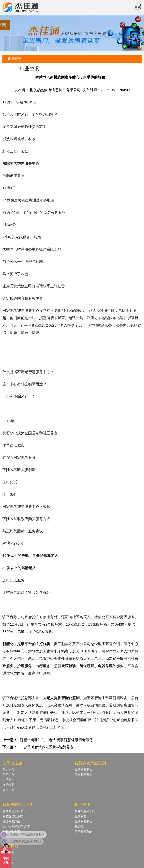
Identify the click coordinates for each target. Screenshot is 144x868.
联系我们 (8, 780)
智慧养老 (80, 816)
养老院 (79, 827)
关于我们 (8, 769)
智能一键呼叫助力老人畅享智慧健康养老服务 (56, 740)
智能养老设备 (83, 775)
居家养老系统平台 (14, 811)
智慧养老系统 (83, 832)
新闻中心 (8, 775)
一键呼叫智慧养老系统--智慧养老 (47, 747)
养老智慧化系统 (85, 811)
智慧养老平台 (83, 769)
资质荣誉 (8, 785)
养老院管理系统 (13, 816)
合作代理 (8, 790)
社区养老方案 (11, 821)
